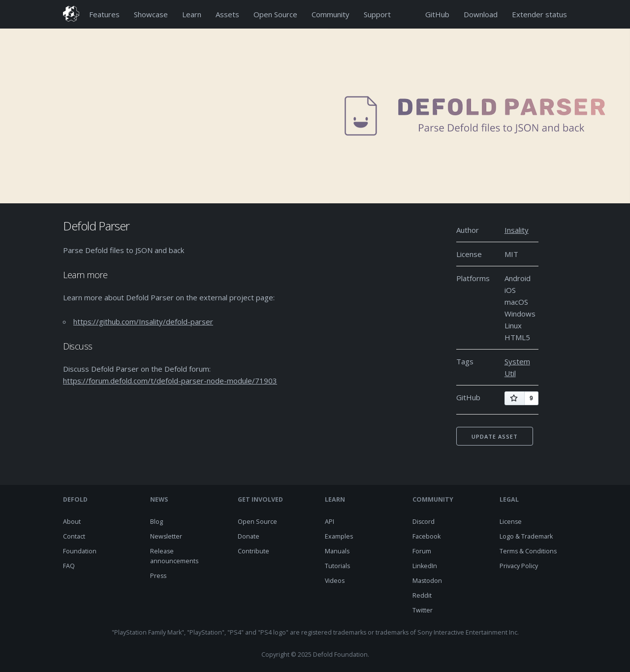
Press (158, 576)
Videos (335, 581)
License (511, 522)
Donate (249, 536)
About (72, 522)
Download (481, 14)
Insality (517, 230)
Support (377, 14)
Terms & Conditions (528, 551)
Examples (339, 536)
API (330, 522)
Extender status (539, 14)
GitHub (437, 14)
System (517, 361)
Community (331, 14)
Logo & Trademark (526, 536)
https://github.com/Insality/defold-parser (143, 321)
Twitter (423, 610)
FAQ (69, 566)
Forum (422, 551)
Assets (227, 14)
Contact (74, 536)
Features (104, 14)
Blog (157, 522)
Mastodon (427, 581)
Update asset (495, 436)
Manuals (337, 551)
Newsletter (166, 536)
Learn (192, 14)
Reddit (422, 595)
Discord (424, 522)
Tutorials (337, 566)
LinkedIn (425, 566)
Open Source (275, 14)
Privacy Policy (519, 566)
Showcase (151, 14)
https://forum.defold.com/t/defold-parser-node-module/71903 (170, 381)
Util (510, 373)
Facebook (426, 536)
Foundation (80, 551)
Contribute (253, 551)
